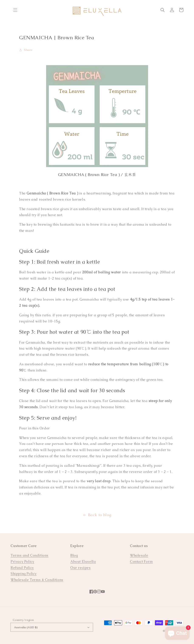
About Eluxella (83, 562)
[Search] (163, 10)
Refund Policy (22, 568)
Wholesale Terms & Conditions (37, 580)
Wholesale (139, 555)
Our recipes (81, 568)
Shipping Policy (24, 574)
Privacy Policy (22, 562)
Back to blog (97, 515)
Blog (74, 555)
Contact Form (141, 562)
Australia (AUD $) (52, 627)
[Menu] (15, 10)
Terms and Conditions (30, 555)
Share (26, 50)
